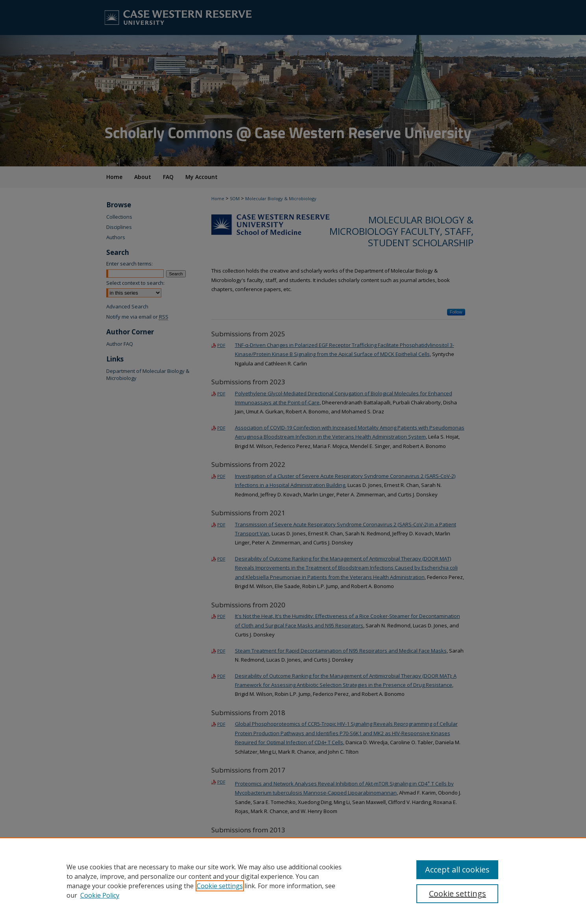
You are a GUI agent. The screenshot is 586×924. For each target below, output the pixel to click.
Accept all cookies (457, 870)
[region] (293, 881)
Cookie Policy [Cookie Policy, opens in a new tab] (100, 895)
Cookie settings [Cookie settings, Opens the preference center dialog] (458, 894)
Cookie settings (220, 886)
